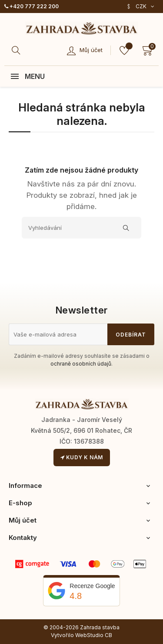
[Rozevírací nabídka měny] (140, 7)
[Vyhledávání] (81, 228)
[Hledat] (17, 50)
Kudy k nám (82, 457)
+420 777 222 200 (32, 6)
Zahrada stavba (100, 627)
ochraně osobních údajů (81, 364)
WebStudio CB (94, 635)
